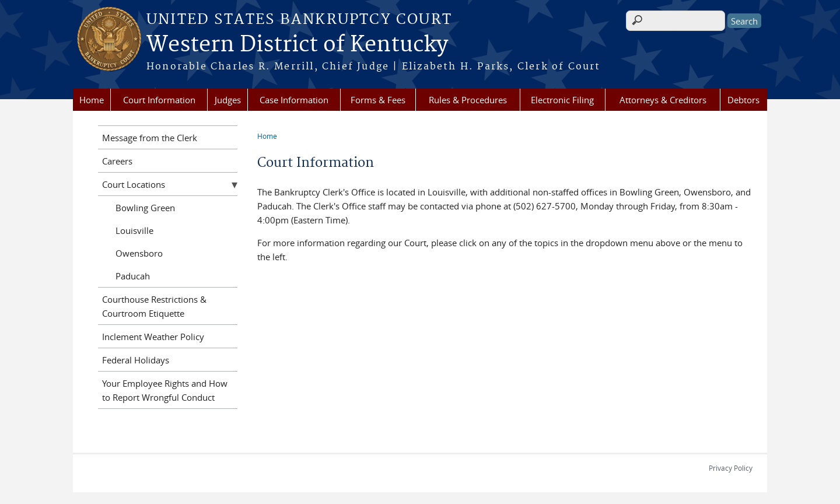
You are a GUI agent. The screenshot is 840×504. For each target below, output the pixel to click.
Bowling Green (145, 208)
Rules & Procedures (468, 100)
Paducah (133, 276)
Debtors (743, 100)
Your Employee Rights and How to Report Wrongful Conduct (165, 390)
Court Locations (134, 184)
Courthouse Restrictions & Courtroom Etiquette (154, 306)
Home (92, 100)
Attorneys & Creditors (663, 100)
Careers (117, 161)
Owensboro (139, 253)
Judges (228, 100)
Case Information (294, 100)
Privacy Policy (731, 468)
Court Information (159, 100)
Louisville (134, 230)
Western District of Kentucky (297, 45)
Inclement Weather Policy (153, 337)
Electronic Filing (562, 100)
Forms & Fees (378, 100)
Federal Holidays (136, 360)
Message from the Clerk (150, 138)
